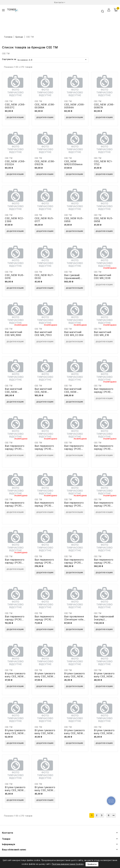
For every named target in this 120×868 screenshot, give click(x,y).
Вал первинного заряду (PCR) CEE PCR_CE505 (15, 563)
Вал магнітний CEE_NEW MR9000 (73, 392)
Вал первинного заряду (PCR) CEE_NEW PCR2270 (74, 564)
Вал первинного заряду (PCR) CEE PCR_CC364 (104, 506)
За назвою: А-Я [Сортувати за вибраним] (52, 60)
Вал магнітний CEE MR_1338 (103, 277)
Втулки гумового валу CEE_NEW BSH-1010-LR (15, 676)
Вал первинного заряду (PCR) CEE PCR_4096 (104, 449)
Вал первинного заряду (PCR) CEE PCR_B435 (74, 506)
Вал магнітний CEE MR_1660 (14, 334)
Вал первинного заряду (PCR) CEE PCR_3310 (74, 449)
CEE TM (9, 101)
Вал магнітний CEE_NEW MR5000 (43, 392)
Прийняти (92, 864)
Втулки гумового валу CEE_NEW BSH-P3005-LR (15, 790)
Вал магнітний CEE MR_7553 (43, 334)
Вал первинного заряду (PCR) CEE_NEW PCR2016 (44, 564)
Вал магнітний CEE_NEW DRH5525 (14, 392)
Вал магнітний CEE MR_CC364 (74, 334)
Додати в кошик (15, 117)
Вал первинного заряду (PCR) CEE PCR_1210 (104, 392)
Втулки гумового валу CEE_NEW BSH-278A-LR (75, 676)
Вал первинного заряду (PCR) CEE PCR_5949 (15, 506)
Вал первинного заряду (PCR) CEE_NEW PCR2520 (104, 564)
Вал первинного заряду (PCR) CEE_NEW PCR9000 (15, 621)
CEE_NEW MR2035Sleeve (73, 163)
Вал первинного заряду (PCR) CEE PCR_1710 (44, 449)
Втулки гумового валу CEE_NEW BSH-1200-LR (45, 676)
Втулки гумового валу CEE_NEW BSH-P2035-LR (104, 733)
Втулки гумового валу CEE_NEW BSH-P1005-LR (45, 733)
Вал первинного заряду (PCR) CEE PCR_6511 (44, 506)
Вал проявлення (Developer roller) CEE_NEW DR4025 (75, 621)
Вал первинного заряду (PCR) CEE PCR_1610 (15, 449)
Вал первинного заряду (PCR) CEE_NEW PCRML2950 (44, 621)
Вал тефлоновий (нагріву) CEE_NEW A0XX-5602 (104, 621)
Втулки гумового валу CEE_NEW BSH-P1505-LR (75, 733)
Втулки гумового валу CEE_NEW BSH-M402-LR (104, 676)
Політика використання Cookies (68, 864)
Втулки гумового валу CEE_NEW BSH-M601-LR (15, 733)
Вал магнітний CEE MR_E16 (103, 334)
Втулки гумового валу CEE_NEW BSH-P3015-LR (45, 790)
